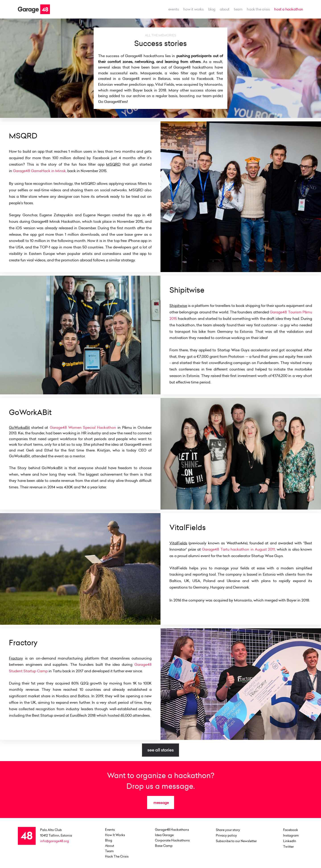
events (174, 9)
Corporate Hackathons (172, 840)
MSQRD (113, 164)
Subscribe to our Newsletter (236, 841)
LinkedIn (290, 841)
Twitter (288, 847)
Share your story (228, 830)
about (225, 9)
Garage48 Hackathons (172, 830)
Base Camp (164, 846)
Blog (212, 9)
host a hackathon (289, 9)
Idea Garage (164, 835)
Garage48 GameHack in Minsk (39, 171)
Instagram (291, 835)
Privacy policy (226, 835)
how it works (193, 9)
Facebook (291, 830)
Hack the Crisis (258, 9)
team (238, 9)
